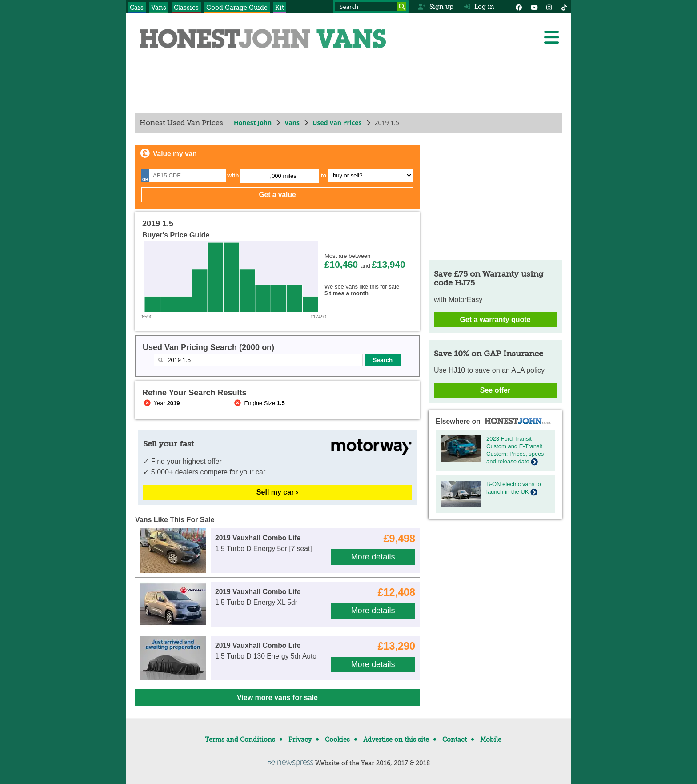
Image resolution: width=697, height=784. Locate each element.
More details (373, 557)
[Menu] (551, 37)
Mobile (491, 740)
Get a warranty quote (495, 320)
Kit (280, 8)
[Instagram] (549, 7)
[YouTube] (534, 7)
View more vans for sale (277, 698)
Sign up (435, 7)
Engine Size (259, 403)
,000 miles (283, 176)
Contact (455, 740)
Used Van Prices (337, 123)
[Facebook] (519, 7)
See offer (495, 390)
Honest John (253, 123)
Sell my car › (277, 492)
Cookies (337, 740)
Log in (479, 7)
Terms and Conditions (240, 740)
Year (161, 403)
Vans (159, 8)
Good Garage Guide (237, 8)
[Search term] (371, 7)
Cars (137, 8)
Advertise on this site (396, 740)
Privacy (300, 740)
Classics (186, 8)
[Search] (402, 7)
